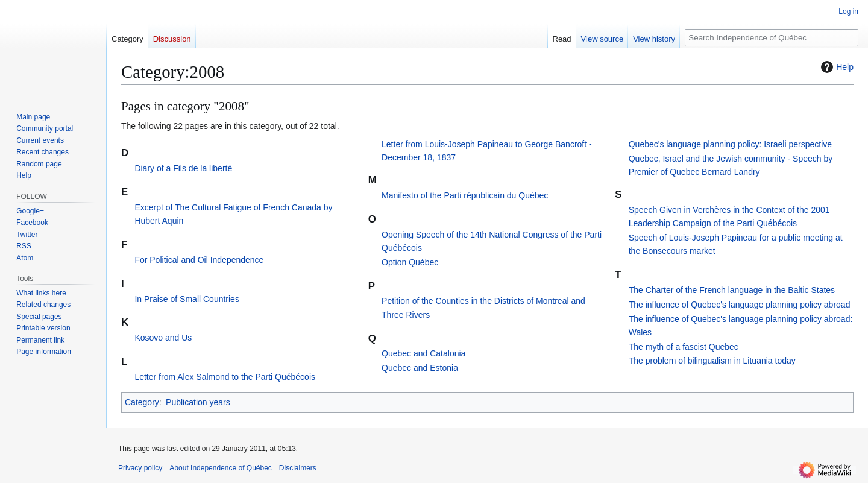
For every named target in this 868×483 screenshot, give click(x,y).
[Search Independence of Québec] (772, 38)
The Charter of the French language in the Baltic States (732, 290)
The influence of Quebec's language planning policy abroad (740, 305)
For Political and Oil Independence (199, 260)
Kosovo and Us (163, 338)
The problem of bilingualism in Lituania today (712, 361)
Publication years (198, 402)
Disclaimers (298, 468)
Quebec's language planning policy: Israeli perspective (730, 144)
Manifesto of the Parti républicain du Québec (465, 195)
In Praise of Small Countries (187, 299)
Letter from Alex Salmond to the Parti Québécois (225, 377)
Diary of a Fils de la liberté (183, 168)
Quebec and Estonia (420, 368)
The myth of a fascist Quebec (684, 347)
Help (836, 67)
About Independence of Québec (220, 468)
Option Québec (410, 262)
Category (142, 402)
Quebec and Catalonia (423, 353)
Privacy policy (140, 468)
